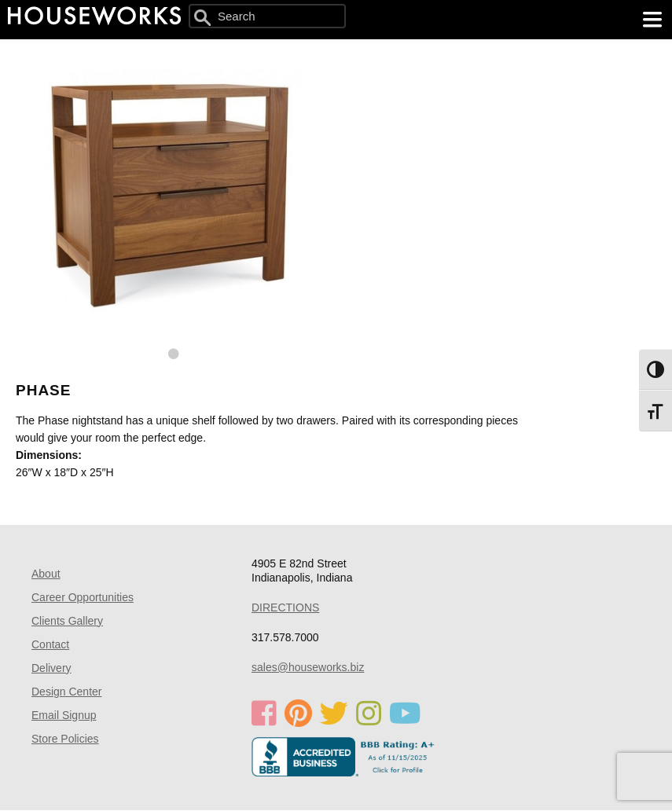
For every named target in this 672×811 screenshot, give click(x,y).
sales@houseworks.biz (308, 667)
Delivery (51, 668)
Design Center (67, 692)
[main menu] (652, 20)
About (46, 574)
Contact (50, 644)
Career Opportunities (83, 597)
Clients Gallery (67, 621)
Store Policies (65, 739)
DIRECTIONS (285, 607)
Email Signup (64, 715)
